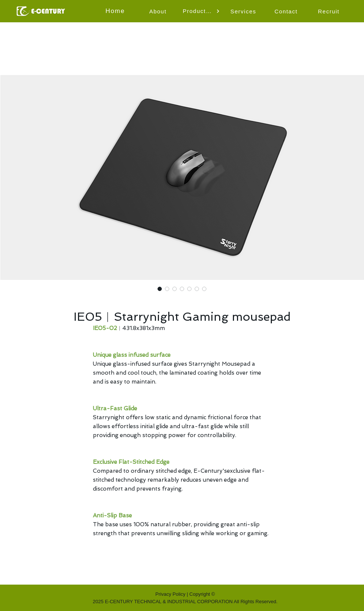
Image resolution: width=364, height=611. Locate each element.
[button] (201, 11)
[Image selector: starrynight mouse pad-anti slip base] (204, 289)
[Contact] (287, 11)
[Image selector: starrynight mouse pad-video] (175, 289)
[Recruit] (329, 11)
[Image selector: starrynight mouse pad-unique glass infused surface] (182, 289)
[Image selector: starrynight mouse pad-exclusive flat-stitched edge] (197, 289)
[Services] (244, 11)
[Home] (116, 11)
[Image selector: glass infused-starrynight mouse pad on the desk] (167, 289)
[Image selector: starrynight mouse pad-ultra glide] (189, 289)
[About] (159, 11)
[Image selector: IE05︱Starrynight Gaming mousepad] (160, 289)
